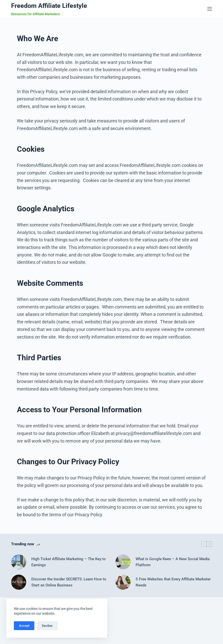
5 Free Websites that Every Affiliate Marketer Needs (173, 582)
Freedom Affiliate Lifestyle (49, 6)
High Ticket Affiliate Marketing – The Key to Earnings (69, 562)
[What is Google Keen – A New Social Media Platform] (123, 562)
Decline (47, 626)
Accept (24, 626)
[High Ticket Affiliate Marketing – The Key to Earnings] (19, 562)
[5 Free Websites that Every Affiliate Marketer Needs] (123, 582)
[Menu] (210, 9)
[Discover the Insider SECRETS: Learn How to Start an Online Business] (19, 582)
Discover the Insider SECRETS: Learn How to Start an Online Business (69, 582)
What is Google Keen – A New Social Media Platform (173, 562)
